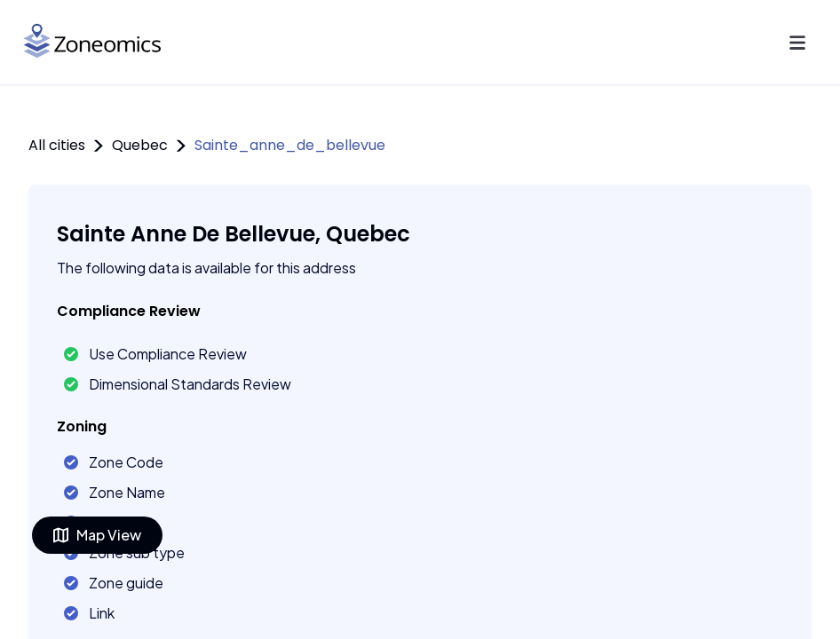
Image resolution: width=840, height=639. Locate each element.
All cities (57, 145)
